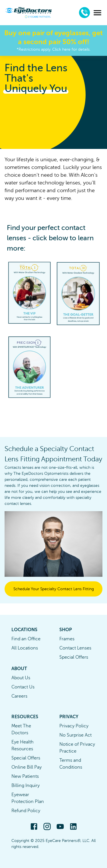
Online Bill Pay (27, 767)
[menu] (97, 13)
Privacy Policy (74, 726)
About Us (21, 678)
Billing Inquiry (26, 786)
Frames (67, 639)
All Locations (25, 648)
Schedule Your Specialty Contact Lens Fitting (54, 589)
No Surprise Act (75, 735)
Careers (19, 696)
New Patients (25, 776)
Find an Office (26, 639)
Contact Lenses (75, 648)
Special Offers (74, 657)
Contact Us (23, 687)
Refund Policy (26, 811)
